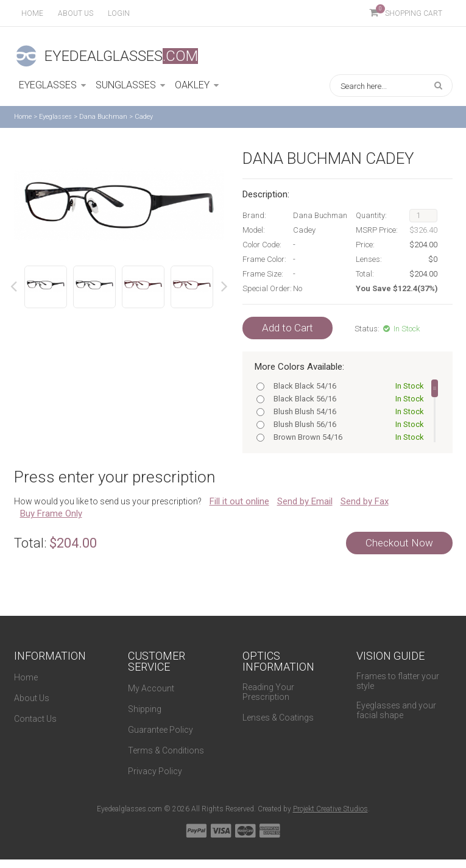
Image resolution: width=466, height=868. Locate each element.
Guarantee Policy (161, 730)
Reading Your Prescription (268, 692)
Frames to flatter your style (398, 681)
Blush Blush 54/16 (346, 411)
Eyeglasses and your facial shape (396, 710)
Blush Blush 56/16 (346, 424)
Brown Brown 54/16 (346, 437)
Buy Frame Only (51, 513)
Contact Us (35, 719)
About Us (32, 698)
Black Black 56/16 (346, 399)
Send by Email (305, 501)
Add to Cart (288, 328)
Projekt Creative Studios (330, 809)
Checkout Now (399, 543)
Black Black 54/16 (346, 386)
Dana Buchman (103, 117)
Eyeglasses (55, 117)
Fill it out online (239, 501)
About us (76, 13)
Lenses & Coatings (278, 718)
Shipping (145, 709)
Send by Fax (365, 501)
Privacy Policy (155, 771)
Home (32, 13)
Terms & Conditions (166, 750)
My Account (151, 688)
